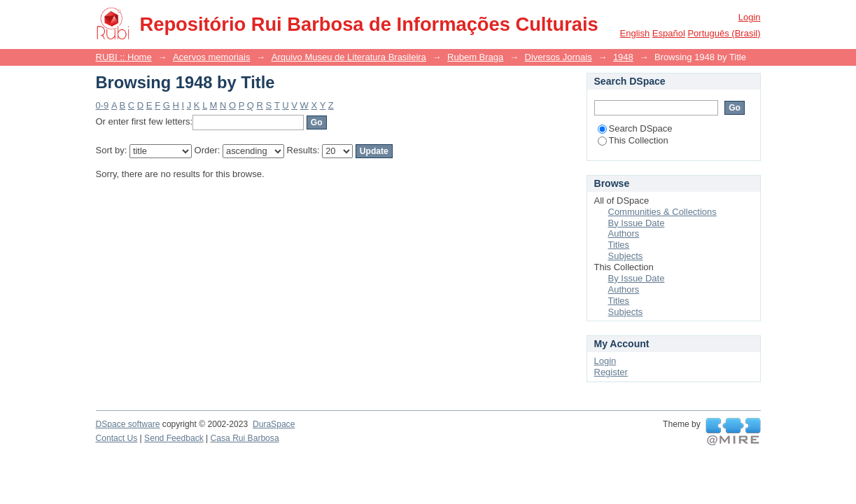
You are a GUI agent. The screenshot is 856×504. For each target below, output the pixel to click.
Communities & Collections (662, 212)
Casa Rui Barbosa (245, 438)
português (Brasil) (724, 33)
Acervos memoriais (212, 57)
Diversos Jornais (559, 57)
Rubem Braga (475, 57)
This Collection (633, 140)
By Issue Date (637, 223)
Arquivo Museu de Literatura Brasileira (349, 57)
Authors (624, 233)
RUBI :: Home (124, 57)
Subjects (626, 256)
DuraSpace (274, 424)
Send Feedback (174, 438)
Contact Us (117, 438)
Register (611, 372)
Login (750, 17)
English (635, 33)
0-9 (103, 105)
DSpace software (128, 424)
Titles (619, 245)
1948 (623, 57)
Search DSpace (635, 128)
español (669, 33)
